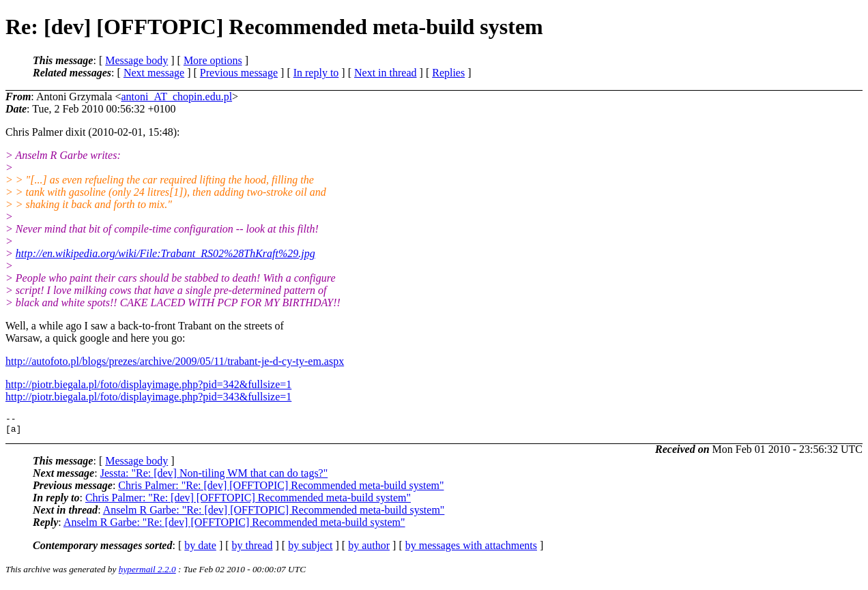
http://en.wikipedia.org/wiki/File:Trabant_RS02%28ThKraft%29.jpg (165, 253)
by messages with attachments (471, 549)
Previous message (239, 73)
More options (213, 60)
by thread (252, 549)
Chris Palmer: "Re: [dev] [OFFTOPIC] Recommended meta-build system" (281, 489)
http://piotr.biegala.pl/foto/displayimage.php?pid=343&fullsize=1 (148, 397)
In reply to (316, 73)
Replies (448, 73)
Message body (136, 60)
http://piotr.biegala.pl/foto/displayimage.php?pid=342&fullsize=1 (148, 384)
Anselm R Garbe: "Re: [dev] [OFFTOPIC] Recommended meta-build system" (274, 514)
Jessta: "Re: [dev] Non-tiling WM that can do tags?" (214, 477)
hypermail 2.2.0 (147, 573)
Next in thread (386, 73)
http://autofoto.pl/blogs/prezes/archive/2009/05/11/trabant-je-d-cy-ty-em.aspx (175, 361)
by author (369, 549)
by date (200, 549)
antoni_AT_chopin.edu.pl (176, 97)
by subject (310, 549)
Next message (154, 73)
